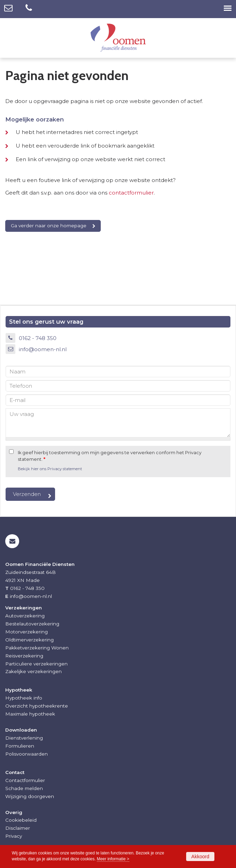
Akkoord (200, 857)
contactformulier (131, 193)
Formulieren (20, 746)
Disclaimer (18, 828)
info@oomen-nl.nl (43, 349)
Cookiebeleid (21, 820)
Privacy (14, 836)
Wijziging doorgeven (30, 796)
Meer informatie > (113, 859)
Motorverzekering (26, 632)
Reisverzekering (24, 656)
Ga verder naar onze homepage (49, 226)
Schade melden (24, 788)
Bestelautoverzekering (32, 624)
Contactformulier (25, 780)
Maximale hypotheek (30, 714)
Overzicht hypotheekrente (37, 706)
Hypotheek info (24, 698)
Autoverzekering (25, 616)
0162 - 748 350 (38, 338)
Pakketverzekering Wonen (37, 648)
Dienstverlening (24, 738)
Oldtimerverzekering (29, 640)
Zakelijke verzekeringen (33, 671)
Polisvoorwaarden (26, 754)
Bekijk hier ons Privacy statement (50, 469)
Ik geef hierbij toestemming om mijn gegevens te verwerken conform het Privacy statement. (110, 456)
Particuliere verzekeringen (36, 664)
